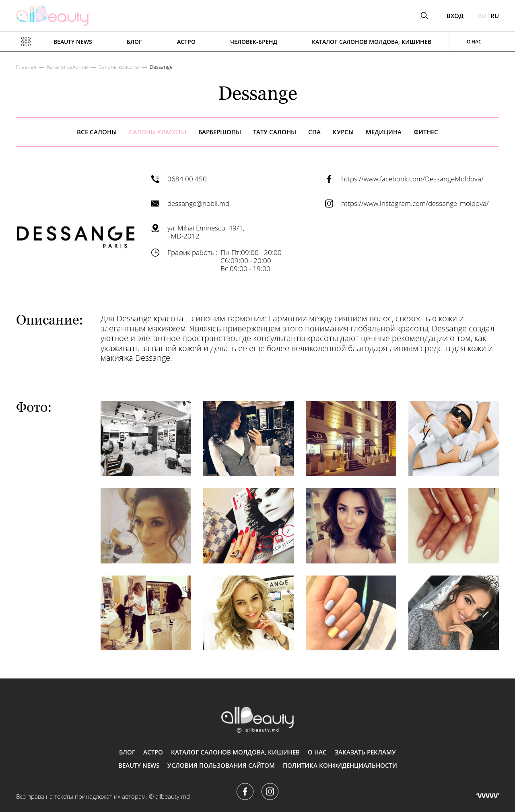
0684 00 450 (187, 179)
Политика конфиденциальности (340, 765)
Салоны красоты (119, 67)
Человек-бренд (254, 42)
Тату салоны (275, 132)
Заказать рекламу (365, 752)
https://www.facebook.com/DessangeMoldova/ (412, 179)
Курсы (343, 132)
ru (495, 16)
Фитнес (426, 132)
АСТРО (186, 42)
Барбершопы (220, 132)
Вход (455, 16)
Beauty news (73, 42)
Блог (134, 42)
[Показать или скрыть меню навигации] (26, 42)
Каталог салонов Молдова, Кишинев (372, 42)
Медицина (384, 132)
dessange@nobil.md (198, 203)
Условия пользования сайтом (221, 765)
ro (482, 16)
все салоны (97, 132)
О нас (474, 42)
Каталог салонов (67, 67)
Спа (314, 132)
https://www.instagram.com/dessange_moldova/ (415, 203)
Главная (26, 67)
